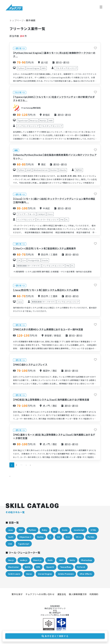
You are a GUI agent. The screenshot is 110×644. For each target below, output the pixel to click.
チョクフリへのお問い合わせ (40, 594)
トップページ (17, 20)
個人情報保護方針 (78, 594)
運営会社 (62, 594)
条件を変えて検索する (55, 636)
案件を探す (17, 594)
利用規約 (94, 594)
